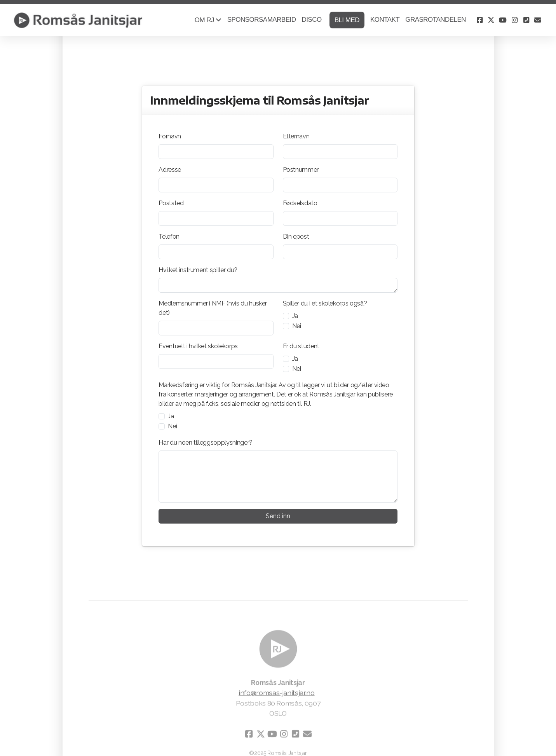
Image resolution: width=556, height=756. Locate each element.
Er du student (301, 346)
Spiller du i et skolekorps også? (325, 303)
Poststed (171, 203)
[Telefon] (216, 252)
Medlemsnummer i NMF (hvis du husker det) (213, 308)
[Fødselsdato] (340, 218)
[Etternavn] (340, 152)
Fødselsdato (300, 203)
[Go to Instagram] (514, 20)
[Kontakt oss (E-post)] (538, 20)
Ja (295, 316)
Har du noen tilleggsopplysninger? (205, 443)
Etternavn (296, 136)
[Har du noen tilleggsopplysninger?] (278, 477)
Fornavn (170, 136)
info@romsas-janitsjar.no (277, 695)
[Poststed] (216, 218)
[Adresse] (216, 185)
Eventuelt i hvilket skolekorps (198, 346)
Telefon (169, 237)
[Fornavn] (216, 152)
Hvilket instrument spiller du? (198, 270)
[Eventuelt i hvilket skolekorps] (216, 361)
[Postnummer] (340, 185)
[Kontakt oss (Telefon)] (526, 20)
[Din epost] (340, 252)
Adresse (170, 170)
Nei (297, 326)
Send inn (278, 516)
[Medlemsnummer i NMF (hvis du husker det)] (216, 328)
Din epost (296, 237)
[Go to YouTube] (503, 20)
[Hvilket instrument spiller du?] (278, 285)
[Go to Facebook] (479, 20)
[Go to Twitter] (491, 20)
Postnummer (301, 170)
